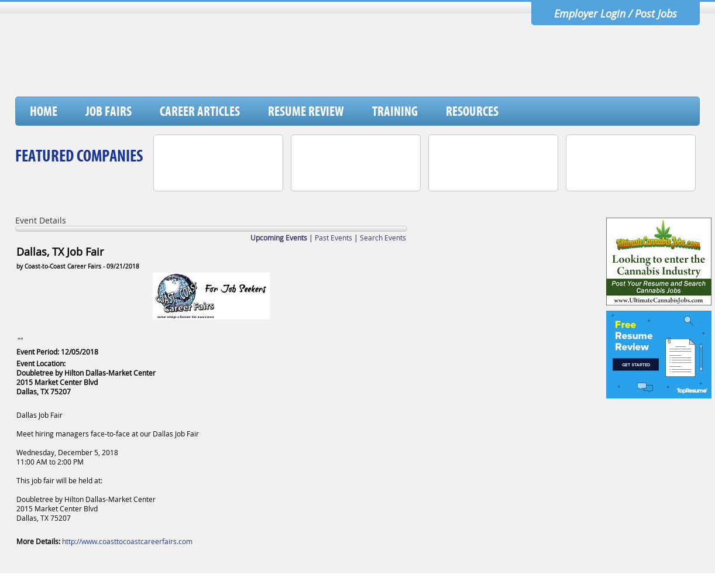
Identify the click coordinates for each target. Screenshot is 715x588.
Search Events (383, 238)
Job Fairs (109, 111)
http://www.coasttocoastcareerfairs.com (127, 541)
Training (395, 111)
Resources (472, 111)
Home (44, 111)
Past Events (334, 238)
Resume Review (306, 111)
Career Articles (200, 111)
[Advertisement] (486, 66)
